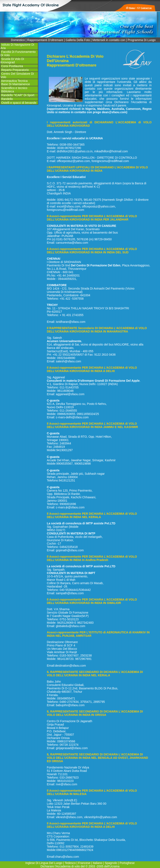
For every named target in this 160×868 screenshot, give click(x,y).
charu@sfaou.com (67, 857)
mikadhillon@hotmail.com (111, 151)
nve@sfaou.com (66, 784)
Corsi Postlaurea (12, 66)
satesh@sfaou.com (68, 361)
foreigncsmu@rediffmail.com (110, 161)
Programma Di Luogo (142, 40)
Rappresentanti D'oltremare (45, 40)
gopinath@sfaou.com (70, 550)
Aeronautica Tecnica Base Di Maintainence (15, 82)
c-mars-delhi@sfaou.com (72, 417)
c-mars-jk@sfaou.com (70, 507)
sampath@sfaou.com (70, 593)
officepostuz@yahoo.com (73, 161)
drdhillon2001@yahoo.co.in (75, 151)
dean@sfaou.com (114, 112)
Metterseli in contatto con (109, 40)
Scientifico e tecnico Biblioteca (14, 90)
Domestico (18, 40)
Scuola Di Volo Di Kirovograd (12, 61)
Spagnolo (111, 863)
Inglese (30, 863)
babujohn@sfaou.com (70, 705)
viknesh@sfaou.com (69, 817)
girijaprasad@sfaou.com (72, 748)
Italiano (98, 863)
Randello (7, 99)
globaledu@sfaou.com (71, 626)
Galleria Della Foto (78, 40)
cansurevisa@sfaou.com (72, 243)
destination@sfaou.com (70, 666)
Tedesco (70, 863)
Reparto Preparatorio (15, 70)
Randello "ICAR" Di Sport (17, 95)
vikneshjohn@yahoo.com (101, 817)
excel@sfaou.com (69, 206)
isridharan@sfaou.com (71, 322)
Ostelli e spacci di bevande (18, 103)
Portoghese (127, 863)
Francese (84, 863)
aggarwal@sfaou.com (70, 394)
